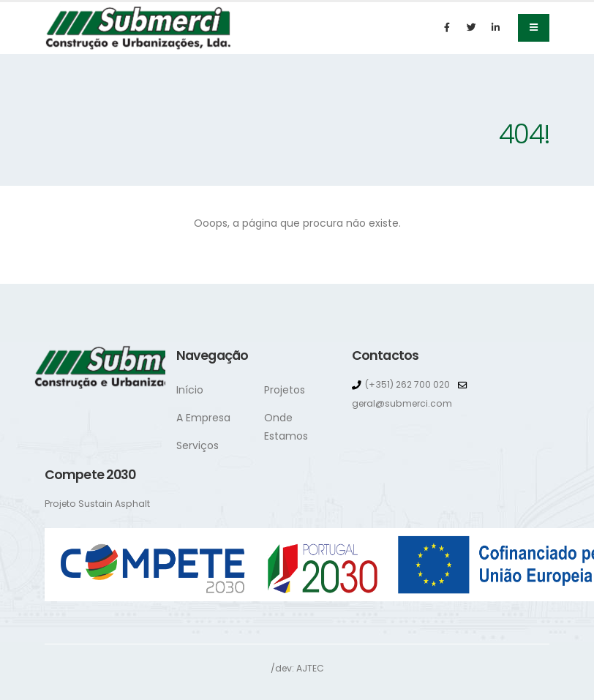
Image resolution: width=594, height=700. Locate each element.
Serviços (198, 445)
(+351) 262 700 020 (409, 384)
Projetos (285, 390)
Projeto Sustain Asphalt (98, 504)
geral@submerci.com (404, 403)
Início (190, 390)
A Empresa (203, 418)
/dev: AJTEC (297, 668)
